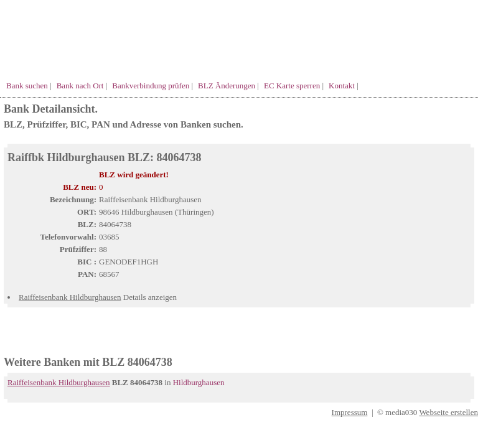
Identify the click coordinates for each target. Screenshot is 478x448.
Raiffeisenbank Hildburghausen (70, 297)
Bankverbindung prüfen (151, 86)
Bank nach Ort (80, 86)
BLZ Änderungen (227, 86)
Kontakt (342, 86)
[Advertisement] (149, 336)
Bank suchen (27, 86)
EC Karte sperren (292, 86)
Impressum (350, 412)
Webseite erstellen (448, 412)
